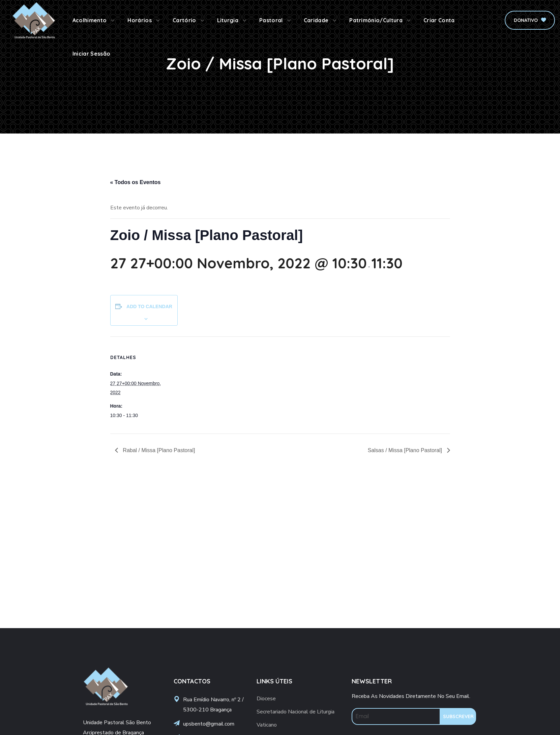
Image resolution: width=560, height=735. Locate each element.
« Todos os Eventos (136, 182)
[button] (530, 20)
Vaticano (267, 725)
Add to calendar (149, 306)
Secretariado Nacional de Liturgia (296, 712)
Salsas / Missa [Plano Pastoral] (406, 450)
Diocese (266, 699)
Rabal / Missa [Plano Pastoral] (158, 450)
